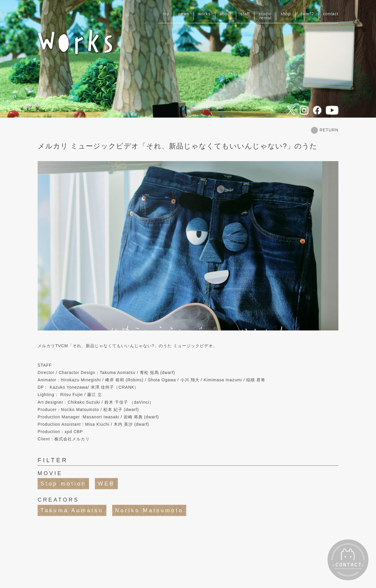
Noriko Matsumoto (149, 510)
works (204, 14)
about (226, 14)
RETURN (325, 130)
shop (286, 14)
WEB (106, 484)
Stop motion (63, 484)
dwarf (307, 14)
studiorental (265, 16)
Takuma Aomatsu (72, 510)
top (166, 14)
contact (331, 14)
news (184, 14)
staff (245, 14)
